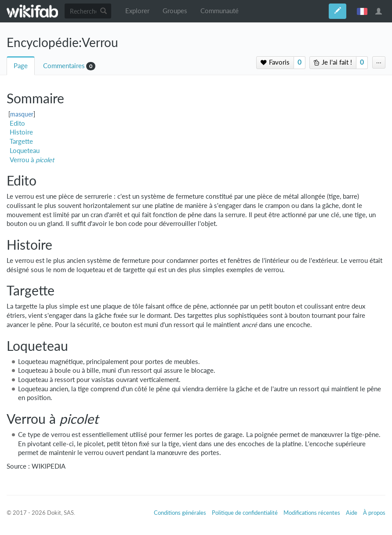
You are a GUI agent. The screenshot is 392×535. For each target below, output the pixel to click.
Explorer (137, 11)
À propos (374, 513)
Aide (352, 513)
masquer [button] (22, 114)
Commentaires (64, 66)
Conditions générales (180, 513)
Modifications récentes (312, 513)
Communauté (220, 11)
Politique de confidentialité (245, 513)
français (362, 11)
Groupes (175, 11)
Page (21, 66)
